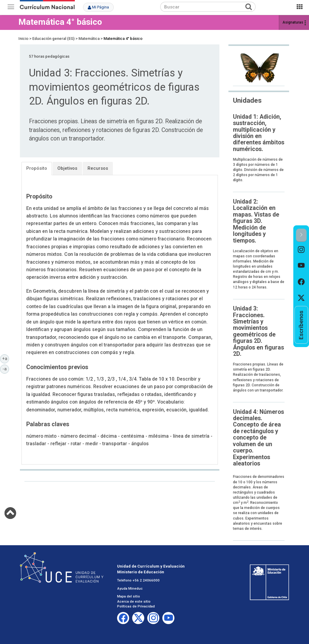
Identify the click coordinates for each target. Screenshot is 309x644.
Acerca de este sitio (134, 601)
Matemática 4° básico (60, 22)
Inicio (23, 39)
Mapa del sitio (129, 596)
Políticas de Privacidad (136, 606)
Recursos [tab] (98, 168)
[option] (301, 250)
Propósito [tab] (37, 168)
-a (6, 369)
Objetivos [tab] (67, 168)
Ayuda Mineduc (130, 588)
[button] (301, 235)
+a (6, 358)
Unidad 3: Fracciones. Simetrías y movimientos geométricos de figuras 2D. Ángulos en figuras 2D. (258, 331)
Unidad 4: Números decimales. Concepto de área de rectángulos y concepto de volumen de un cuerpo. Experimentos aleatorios (258, 438)
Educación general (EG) (53, 39)
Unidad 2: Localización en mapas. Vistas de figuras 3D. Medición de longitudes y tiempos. (256, 221)
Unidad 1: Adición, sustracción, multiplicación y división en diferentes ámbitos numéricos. (259, 133)
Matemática (89, 39)
